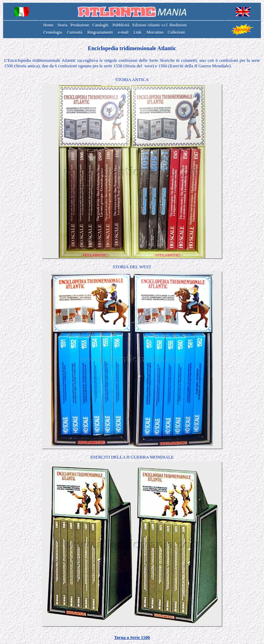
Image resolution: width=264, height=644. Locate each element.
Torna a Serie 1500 (132, 637)
